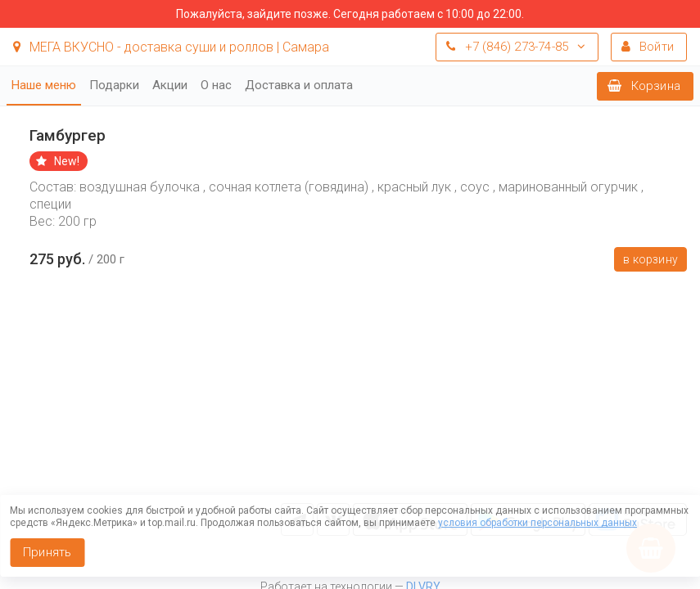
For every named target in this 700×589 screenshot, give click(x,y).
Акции (170, 85)
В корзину (650, 259)
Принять (47, 552)
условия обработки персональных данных (537, 523)
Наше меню (44, 85)
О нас (216, 85)
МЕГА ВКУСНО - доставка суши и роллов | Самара (171, 47)
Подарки (114, 85)
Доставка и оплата (299, 85)
